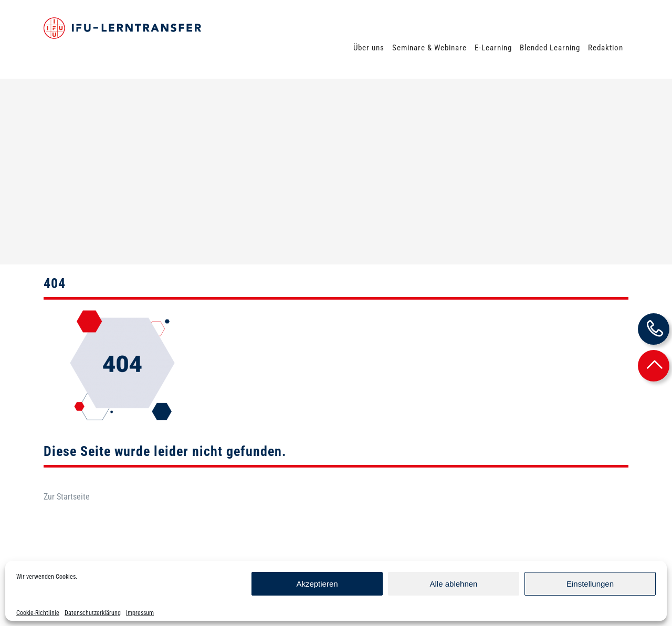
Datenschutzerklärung (93, 613)
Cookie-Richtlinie (38, 613)
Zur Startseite (67, 461)
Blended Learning (550, 48)
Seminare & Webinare (429, 48)
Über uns (369, 48)
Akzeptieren (317, 584)
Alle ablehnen (454, 584)
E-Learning (493, 48)
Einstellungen (590, 584)
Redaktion (606, 48)
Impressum (140, 613)
